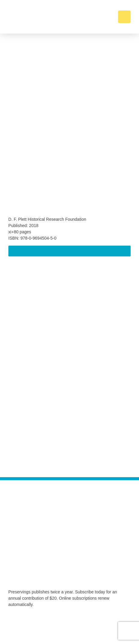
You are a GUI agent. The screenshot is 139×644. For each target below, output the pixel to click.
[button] (124, 17)
